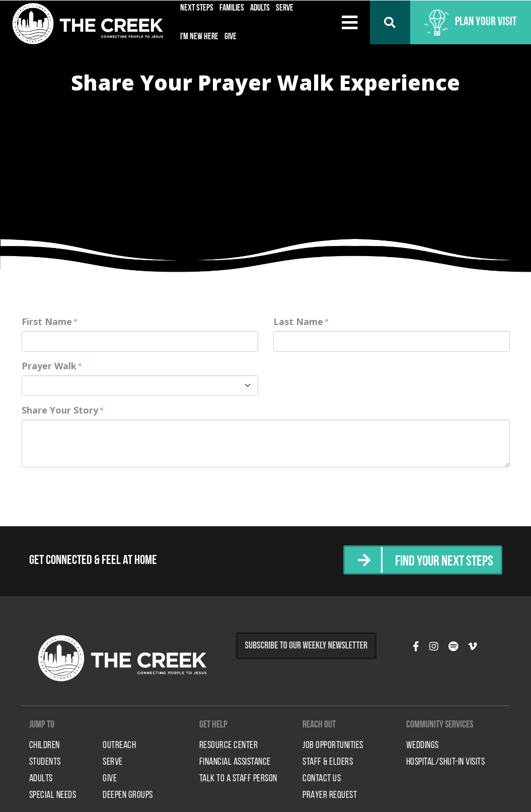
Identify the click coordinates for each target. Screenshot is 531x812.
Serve (113, 762)
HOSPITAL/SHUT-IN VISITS (446, 762)
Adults (41, 779)
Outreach (119, 746)
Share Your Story (60, 410)
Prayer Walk (49, 366)
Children (45, 746)
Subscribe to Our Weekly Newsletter (307, 645)
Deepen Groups (128, 795)
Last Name (298, 321)
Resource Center (229, 746)
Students (45, 762)
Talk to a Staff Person (238, 779)
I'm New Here (199, 37)
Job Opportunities (333, 746)
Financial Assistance (235, 762)
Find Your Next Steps (441, 561)
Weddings (423, 746)
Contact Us (322, 779)
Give (231, 37)
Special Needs (53, 795)
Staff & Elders (328, 762)
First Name (47, 321)
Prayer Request (330, 795)
